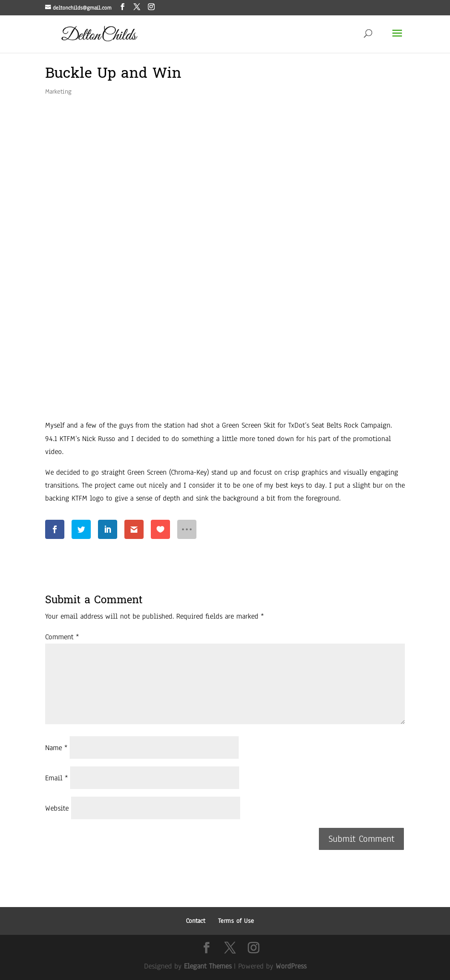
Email (56, 778)
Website (57, 808)
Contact (195, 921)
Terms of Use (236, 921)
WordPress (291, 966)
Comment (62, 637)
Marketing (58, 92)
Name (56, 748)
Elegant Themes (208, 966)
